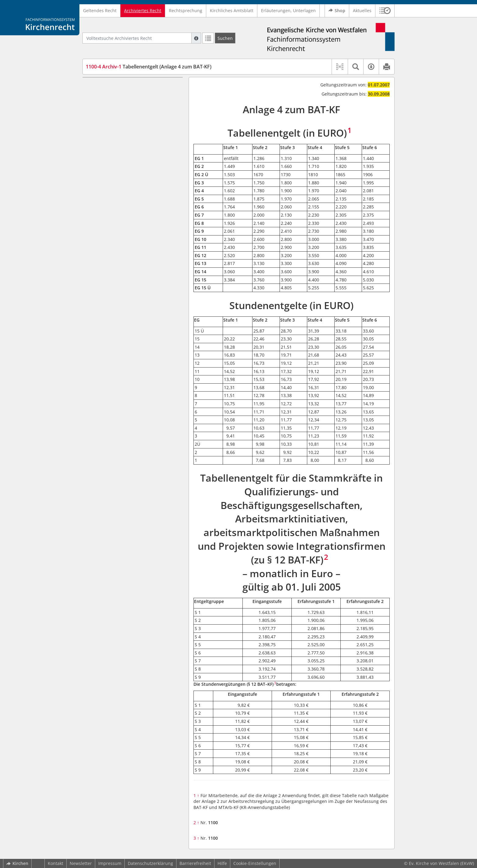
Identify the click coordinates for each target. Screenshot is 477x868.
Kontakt (56, 863)
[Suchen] (225, 38)
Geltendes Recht (100, 10)
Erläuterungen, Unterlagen (288, 10)
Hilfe (222, 863)
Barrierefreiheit (195, 863)
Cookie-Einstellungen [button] (255, 863)
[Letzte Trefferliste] (208, 38)
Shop (337, 11)
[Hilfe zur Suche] (196, 38)
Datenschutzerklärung (150, 863)
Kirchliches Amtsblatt (232, 10)
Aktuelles (362, 10)
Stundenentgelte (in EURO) (115, 95)
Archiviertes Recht (143, 10)
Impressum (110, 863)
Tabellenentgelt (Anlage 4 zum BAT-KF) (149, 67)
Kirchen (17, 863)
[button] (385, 11)
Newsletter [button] (81, 863)
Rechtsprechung (186, 10)
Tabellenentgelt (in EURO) (114, 86)
